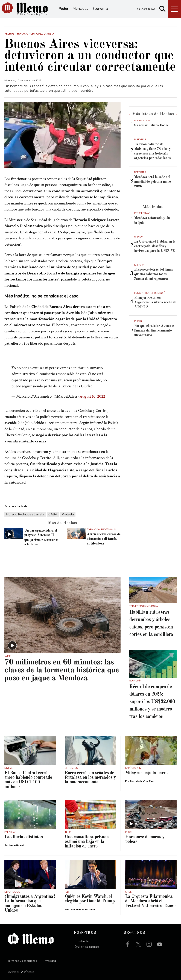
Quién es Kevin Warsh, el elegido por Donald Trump (90, 899)
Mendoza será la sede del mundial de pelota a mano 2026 (152, 182)
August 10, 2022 (92, 396)
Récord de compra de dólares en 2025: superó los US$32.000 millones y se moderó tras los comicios (152, 702)
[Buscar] (162, 9)
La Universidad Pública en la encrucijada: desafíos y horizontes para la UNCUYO (155, 246)
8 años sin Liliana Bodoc (151, 125)
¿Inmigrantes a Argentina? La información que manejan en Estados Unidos (30, 903)
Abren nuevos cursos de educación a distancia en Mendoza (104, 539)
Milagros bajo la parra (146, 773)
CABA (53, 514)
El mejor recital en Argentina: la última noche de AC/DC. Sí (155, 302)
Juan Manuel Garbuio (82, 910)
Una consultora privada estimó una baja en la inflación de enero (87, 842)
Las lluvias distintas (24, 837)
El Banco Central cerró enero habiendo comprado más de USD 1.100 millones (28, 780)
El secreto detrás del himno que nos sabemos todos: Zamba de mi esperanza (154, 274)
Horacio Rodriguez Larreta (25, 514)
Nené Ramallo (18, 845)
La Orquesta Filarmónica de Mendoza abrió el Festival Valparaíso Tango (150, 901)
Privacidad (49, 961)
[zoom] (62, 135)
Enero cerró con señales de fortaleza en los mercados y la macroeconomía (90, 777)
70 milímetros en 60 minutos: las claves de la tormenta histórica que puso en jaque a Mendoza (62, 670)
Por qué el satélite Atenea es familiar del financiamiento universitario (155, 331)
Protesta (68, 514)
